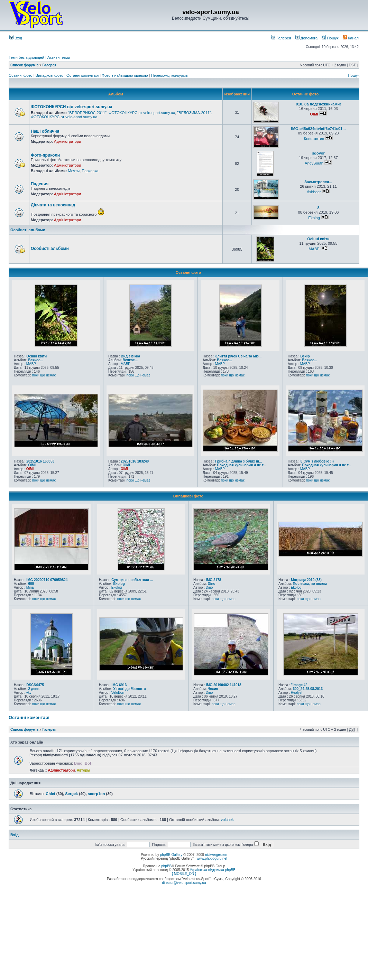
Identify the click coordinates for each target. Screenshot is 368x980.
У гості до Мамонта (129, 689)
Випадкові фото (50, 75)
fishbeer (314, 192)
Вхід (16, 38)
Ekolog (314, 218)
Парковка (90, 171)
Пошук (330, 38)
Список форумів (24, 65)
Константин (314, 139)
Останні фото (21, 75)
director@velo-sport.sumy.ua (184, 883)
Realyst (297, 693)
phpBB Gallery (171, 855)
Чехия (213, 689)
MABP (314, 249)
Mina (30, 587)
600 (31, 584)
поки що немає (44, 375)
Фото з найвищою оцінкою (125, 75)
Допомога (306, 38)
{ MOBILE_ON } (184, 874)
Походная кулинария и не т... (241, 465)
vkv (29, 693)
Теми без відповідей (26, 57)
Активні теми (59, 57)
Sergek (71, 794)
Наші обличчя (45, 131)
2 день (34, 689)
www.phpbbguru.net (212, 858)
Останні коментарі (83, 75)
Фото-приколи (45, 155)
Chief (50, 794)
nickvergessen (216, 855)
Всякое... (36, 360)
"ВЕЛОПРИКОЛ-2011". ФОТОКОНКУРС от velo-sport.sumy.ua (121, 113)
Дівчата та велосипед (53, 205)
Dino (211, 584)
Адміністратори (67, 141)
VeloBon (118, 693)
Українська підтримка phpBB (213, 870)
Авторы (84, 770)
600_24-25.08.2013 (308, 689)
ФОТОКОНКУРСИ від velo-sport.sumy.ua (71, 107)
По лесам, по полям (310, 584)
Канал (351, 38)
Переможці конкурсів (169, 75)
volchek (227, 820)
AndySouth (314, 163)
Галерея (281, 38)
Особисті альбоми (28, 230)
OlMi (314, 114)
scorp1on (96, 794)
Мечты (74, 171)
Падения (40, 184)
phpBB (166, 866)
